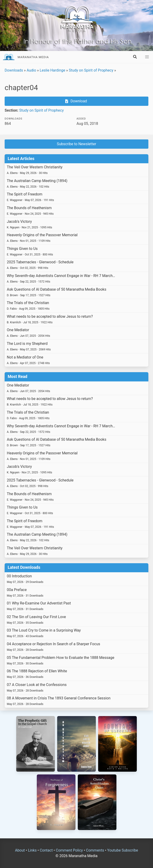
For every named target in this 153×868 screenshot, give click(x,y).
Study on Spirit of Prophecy (91, 70)
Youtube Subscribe (123, 850)
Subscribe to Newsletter (77, 144)
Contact (46, 850)
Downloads (14, 70)
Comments (95, 850)
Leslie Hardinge (53, 70)
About (20, 850)
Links (32, 850)
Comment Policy (69, 850)
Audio (31, 70)
